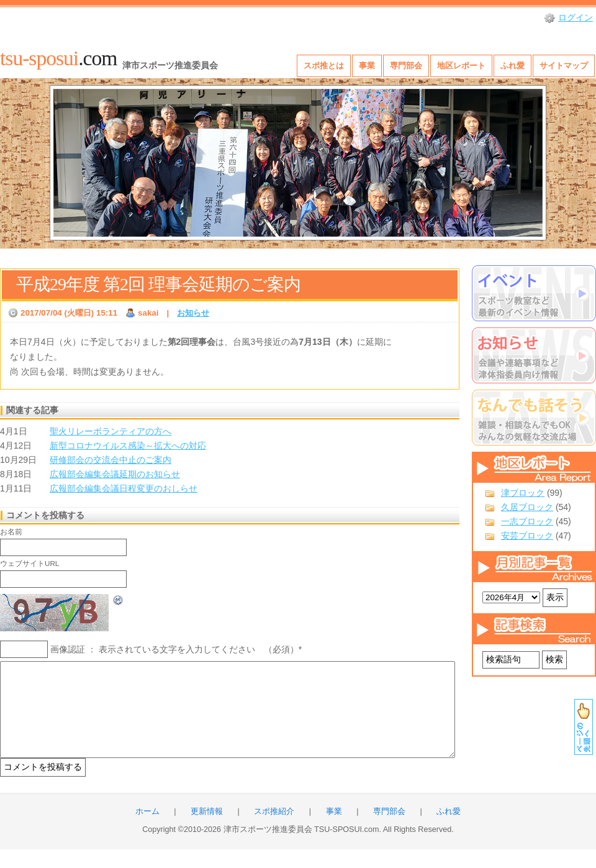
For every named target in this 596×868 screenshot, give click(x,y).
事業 (367, 66)
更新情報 (207, 830)
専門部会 (406, 66)
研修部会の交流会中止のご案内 (111, 460)
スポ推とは (324, 66)
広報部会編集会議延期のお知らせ (115, 474)
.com (58, 58)
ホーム (147, 830)
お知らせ (193, 313)
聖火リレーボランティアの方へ (111, 431)
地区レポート (461, 66)
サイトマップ (564, 66)
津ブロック (523, 493)
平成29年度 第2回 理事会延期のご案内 (158, 284)
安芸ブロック (527, 536)
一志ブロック (527, 521)
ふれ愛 (512, 66)
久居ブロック (527, 507)
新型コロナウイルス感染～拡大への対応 (128, 445)
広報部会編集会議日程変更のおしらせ (124, 488)
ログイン (576, 17)
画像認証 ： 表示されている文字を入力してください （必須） (174, 649)
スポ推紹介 (274, 830)
